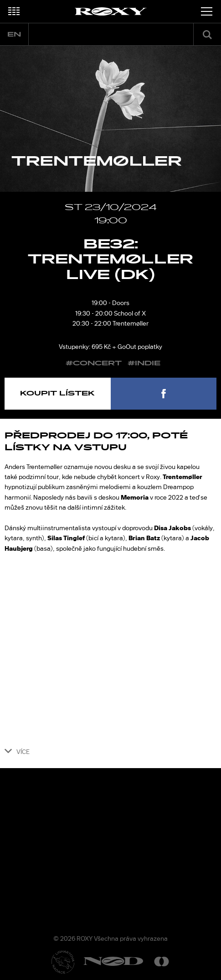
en (14, 34)
